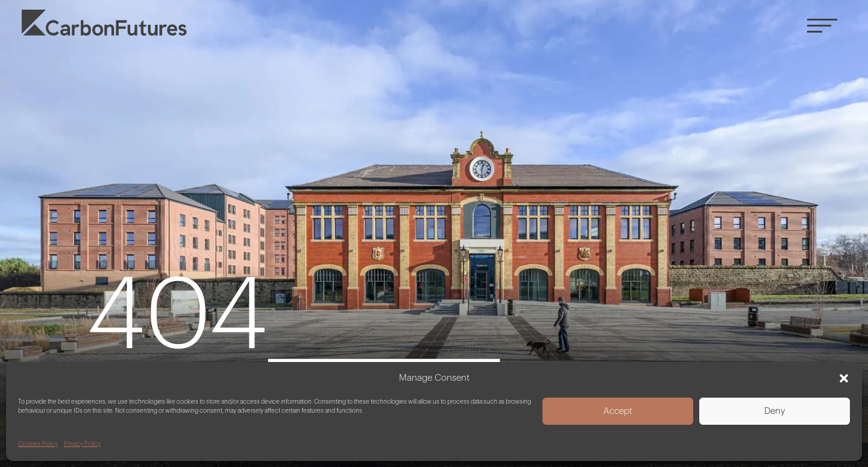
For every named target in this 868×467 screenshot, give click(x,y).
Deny (775, 411)
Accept (618, 411)
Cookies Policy (38, 444)
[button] (844, 378)
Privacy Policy (82, 444)
